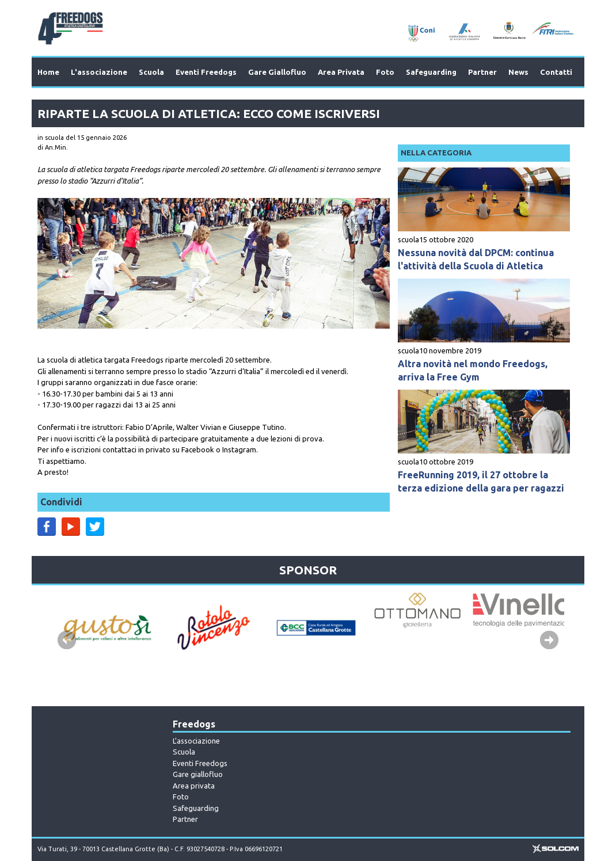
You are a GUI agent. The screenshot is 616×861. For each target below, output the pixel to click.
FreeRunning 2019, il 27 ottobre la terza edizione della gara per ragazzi (481, 481)
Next (549, 640)
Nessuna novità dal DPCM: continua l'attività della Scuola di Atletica (476, 259)
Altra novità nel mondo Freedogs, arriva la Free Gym (473, 370)
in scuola (51, 138)
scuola (408, 239)
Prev (67, 640)
